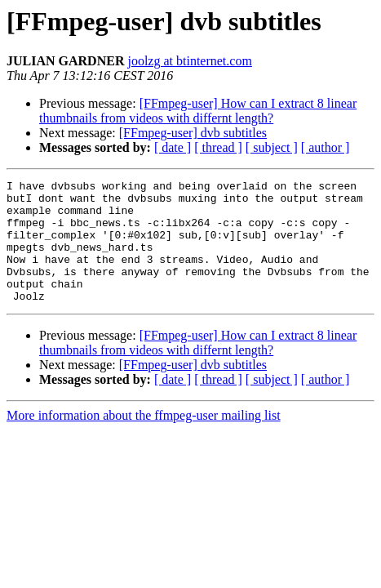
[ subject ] (272, 147)
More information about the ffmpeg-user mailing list (144, 440)
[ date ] (173, 147)
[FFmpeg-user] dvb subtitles (193, 133)
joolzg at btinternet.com (189, 61)
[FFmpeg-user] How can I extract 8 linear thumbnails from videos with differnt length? (198, 111)
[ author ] (326, 147)
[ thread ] (218, 147)
